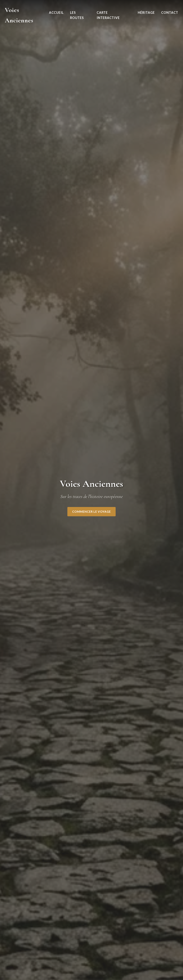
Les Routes (77, 15)
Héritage (146, 13)
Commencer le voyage (91, 512)
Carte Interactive (108, 15)
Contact (170, 13)
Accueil (56, 13)
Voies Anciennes (19, 15)
